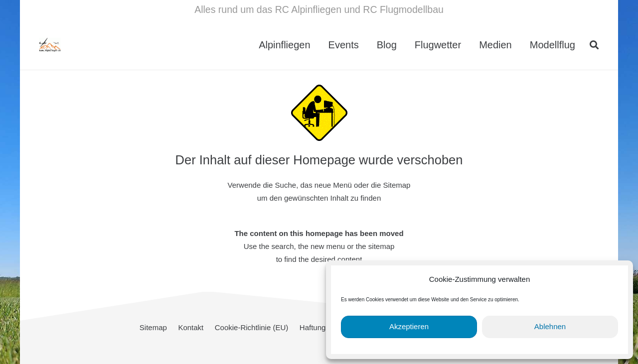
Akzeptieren (409, 326)
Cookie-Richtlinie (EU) (252, 327)
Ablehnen (550, 326)
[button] (594, 45)
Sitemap (153, 327)
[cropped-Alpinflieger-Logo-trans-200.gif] (75, 45)
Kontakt (191, 327)
